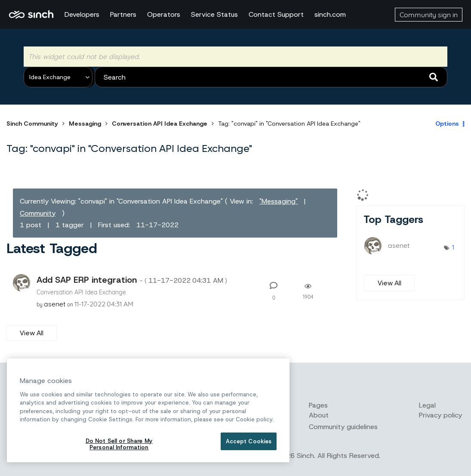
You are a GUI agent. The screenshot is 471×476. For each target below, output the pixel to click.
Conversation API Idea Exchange (160, 124)
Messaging (85, 124)
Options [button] (447, 124)
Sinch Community (31, 15)
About (319, 415)
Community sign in (429, 15)
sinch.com (330, 14)
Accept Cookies (249, 441)
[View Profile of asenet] (55, 304)
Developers (82, 14)
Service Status (214, 14)
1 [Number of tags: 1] (453, 247)
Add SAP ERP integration (132, 280)
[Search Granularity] (58, 77)
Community (38, 213)
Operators (164, 14)
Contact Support (276, 14)
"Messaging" (279, 201)
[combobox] (271, 77)
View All (32, 333)
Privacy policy (440, 415)
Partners (123, 14)
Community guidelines (343, 427)
